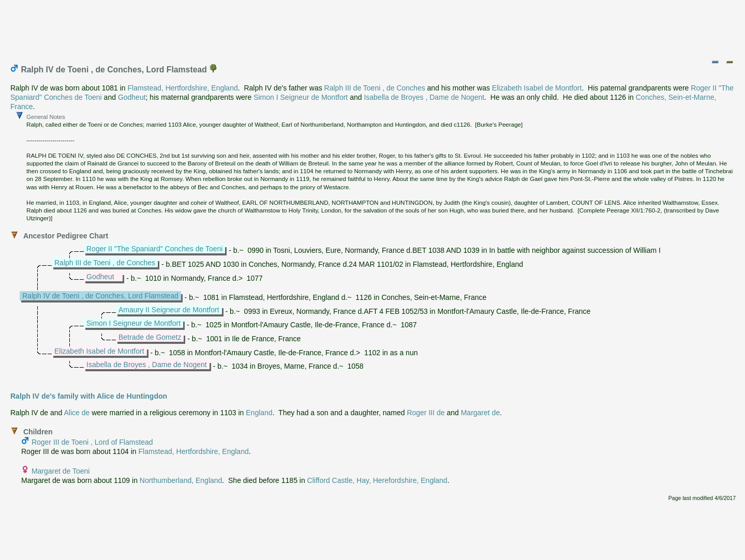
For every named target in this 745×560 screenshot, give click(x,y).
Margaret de (480, 413)
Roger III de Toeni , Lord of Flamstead (92, 442)
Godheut (132, 97)
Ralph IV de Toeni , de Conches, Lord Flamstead (100, 296)
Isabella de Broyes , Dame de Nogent (424, 97)
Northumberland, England (181, 480)
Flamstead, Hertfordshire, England (183, 88)
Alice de (77, 413)
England (259, 413)
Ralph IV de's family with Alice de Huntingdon (89, 396)
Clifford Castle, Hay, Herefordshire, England (377, 480)
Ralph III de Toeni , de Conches (375, 88)
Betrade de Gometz (150, 337)
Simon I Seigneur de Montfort (301, 97)
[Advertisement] (373, 27)
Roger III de (426, 413)
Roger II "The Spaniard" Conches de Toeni (154, 249)
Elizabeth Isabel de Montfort (537, 88)
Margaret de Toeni (61, 471)
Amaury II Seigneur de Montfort (169, 310)
